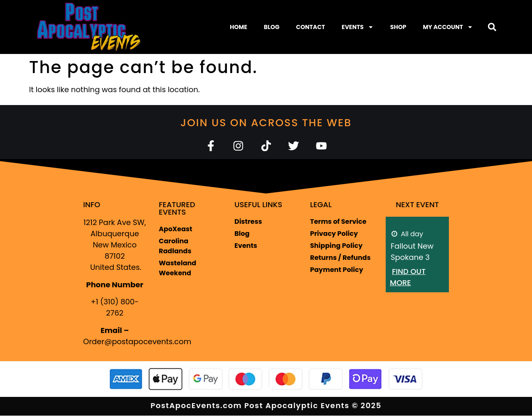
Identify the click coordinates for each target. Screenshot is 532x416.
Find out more (408, 277)
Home (239, 27)
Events (358, 27)
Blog (272, 27)
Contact (310, 27)
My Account (448, 27)
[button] (492, 27)
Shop (398, 27)
